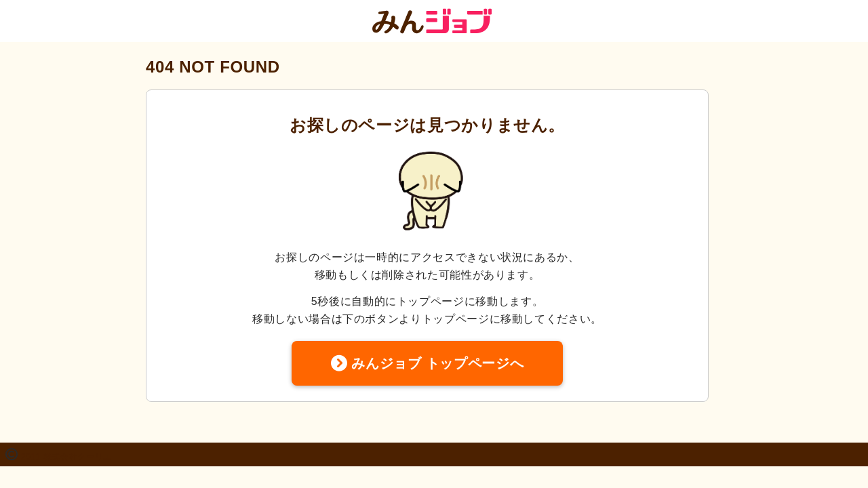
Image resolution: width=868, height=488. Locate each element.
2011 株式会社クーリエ (66, 457)
